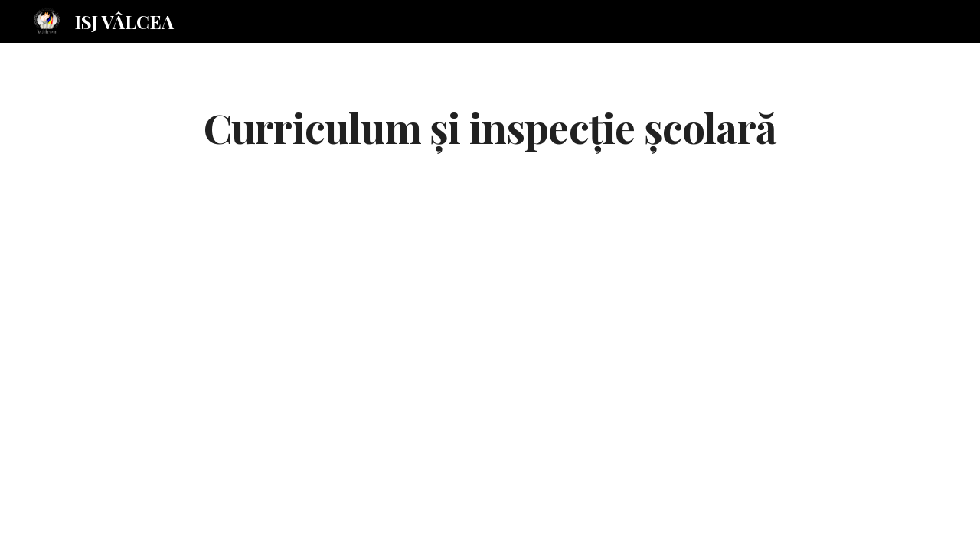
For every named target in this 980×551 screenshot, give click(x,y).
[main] (490, 127)
